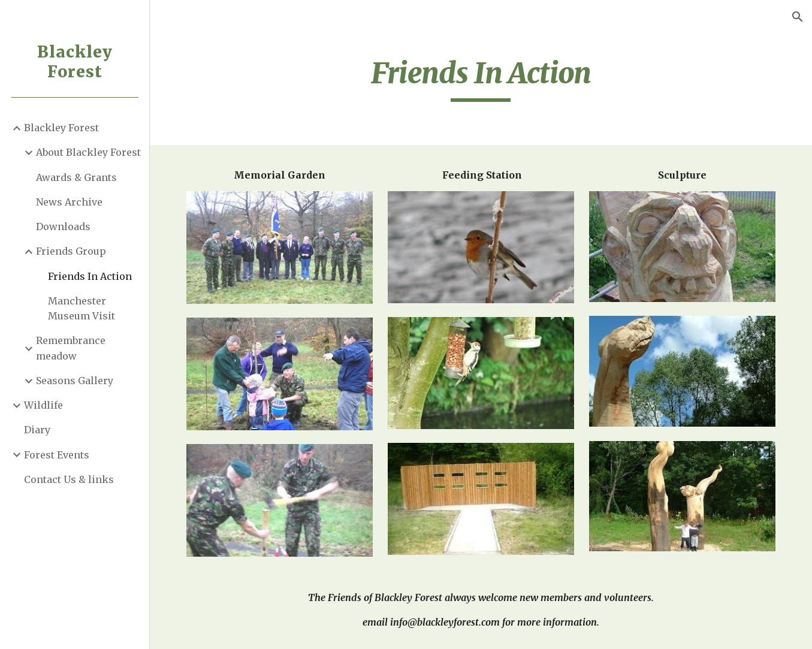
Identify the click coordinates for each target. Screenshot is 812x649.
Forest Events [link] (57, 455)
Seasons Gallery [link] (75, 381)
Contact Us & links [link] (69, 479)
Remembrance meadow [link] (71, 348)
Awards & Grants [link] (76, 177)
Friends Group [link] (71, 251)
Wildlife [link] (43, 405)
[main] (481, 79)
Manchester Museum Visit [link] (81, 308)
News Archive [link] (69, 202)
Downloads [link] (63, 227)
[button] (798, 17)
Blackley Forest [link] (61, 128)
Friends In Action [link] (90, 276)
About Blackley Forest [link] (88, 152)
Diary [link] (37, 430)
